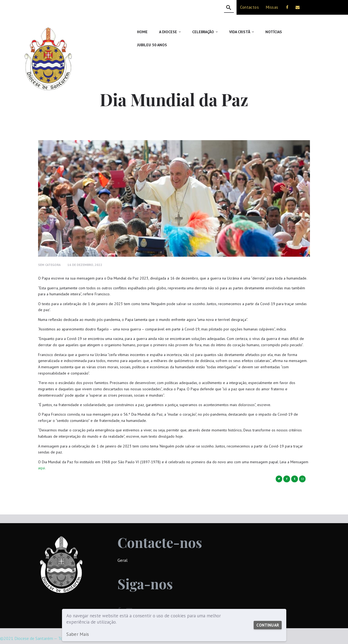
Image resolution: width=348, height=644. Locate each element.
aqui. (42, 455)
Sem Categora (50, 252)
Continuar (267, 625)
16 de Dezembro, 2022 (87, 252)
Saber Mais (77, 634)
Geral (122, 547)
